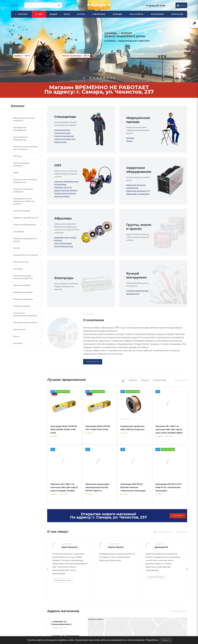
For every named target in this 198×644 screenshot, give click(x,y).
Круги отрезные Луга (64, 246)
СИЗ (58, 165)
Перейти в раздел (179, 611)
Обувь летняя (60, 142)
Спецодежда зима (62, 133)
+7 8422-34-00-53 (58, 628)
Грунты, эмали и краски (139, 227)
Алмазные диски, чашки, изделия (65, 239)
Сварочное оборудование (139, 170)
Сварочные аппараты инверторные (136, 186)
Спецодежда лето (62, 130)
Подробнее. (152, 640)
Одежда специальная (64, 136)
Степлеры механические (137, 291)
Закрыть (166, 640)
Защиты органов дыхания (66, 190)
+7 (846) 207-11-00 (155, 6)
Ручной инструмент (137, 275)
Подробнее (178, 516)
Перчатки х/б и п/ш (63, 187)
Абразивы (63, 218)
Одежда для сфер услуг (65, 139)
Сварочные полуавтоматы (138, 194)
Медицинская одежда (138, 120)
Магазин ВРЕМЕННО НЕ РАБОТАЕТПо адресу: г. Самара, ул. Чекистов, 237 (99, 89)
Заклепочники (133, 294)
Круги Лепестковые (63, 243)
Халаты (129, 141)
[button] (84, 78)
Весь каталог (181, 380)
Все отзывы (182, 532)
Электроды (64, 278)
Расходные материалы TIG (138, 191)
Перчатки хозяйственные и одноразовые (67, 183)
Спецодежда (65, 117)
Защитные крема (62, 196)
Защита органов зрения (65, 193)
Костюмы (130, 138)
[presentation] (47, 569)
